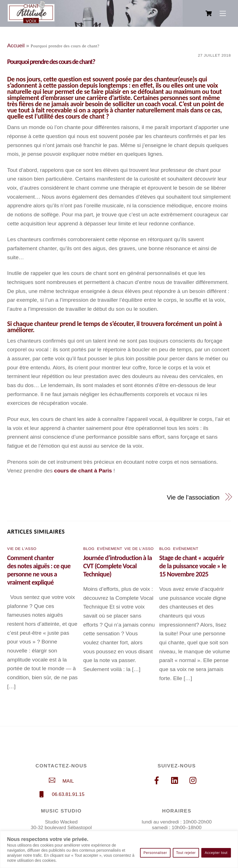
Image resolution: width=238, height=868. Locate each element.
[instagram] (194, 780)
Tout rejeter (186, 853)
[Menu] (223, 13)
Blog (89, 549)
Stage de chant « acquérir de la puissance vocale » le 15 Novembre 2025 (193, 566)
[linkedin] (176, 780)
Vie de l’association (193, 497)
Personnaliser (155, 853)
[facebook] (158, 780)
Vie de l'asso (22, 549)
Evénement (110, 549)
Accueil (16, 45)
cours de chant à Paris (83, 471)
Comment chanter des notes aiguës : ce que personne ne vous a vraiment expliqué (39, 570)
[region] (119, 849)
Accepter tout (216, 853)
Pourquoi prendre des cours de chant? (51, 62)
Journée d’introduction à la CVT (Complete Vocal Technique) (118, 566)
